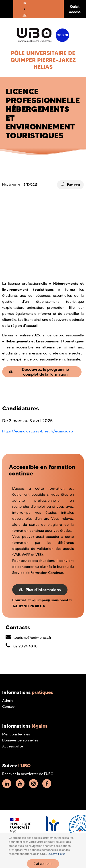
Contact (9, 707)
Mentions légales (16, 734)
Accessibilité (13, 746)
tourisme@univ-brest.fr (32, 638)
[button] (7, 9)
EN (25, 15)
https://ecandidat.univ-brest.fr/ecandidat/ (38, 431)
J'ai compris (43, 864)
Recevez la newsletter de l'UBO (28, 774)
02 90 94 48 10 (25, 646)
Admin (7, 701)
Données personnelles (20, 740)
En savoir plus (56, 854)
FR (25, 3)
